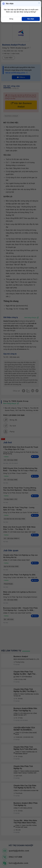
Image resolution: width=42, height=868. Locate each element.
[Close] (39, 3)
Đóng (11, 19)
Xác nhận (31, 19)
